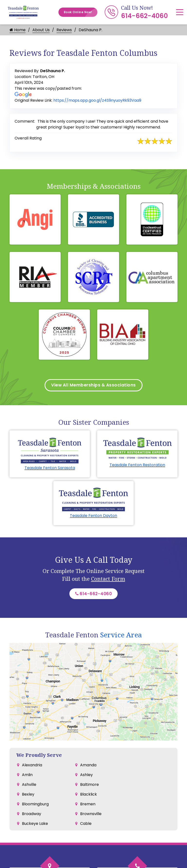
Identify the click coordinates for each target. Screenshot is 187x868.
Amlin (27, 776)
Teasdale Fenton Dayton (93, 517)
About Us (41, 30)
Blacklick (89, 796)
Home (18, 30)
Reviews (64, 30)
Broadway (32, 815)
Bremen (88, 806)
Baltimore (89, 786)
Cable (86, 825)
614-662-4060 (144, 16)
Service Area (121, 636)
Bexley (28, 796)
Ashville (29, 786)
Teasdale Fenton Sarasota (50, 469)
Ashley (86, 776)
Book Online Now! (81, 12)
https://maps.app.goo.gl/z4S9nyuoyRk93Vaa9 (97, 100)
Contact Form (108, 580)
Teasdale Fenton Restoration (137, 466)
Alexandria (32, 767)
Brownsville (91, 815)
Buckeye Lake (35, 825)
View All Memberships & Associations (94, 386)
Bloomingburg (35, 806)
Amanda (88, 767)
